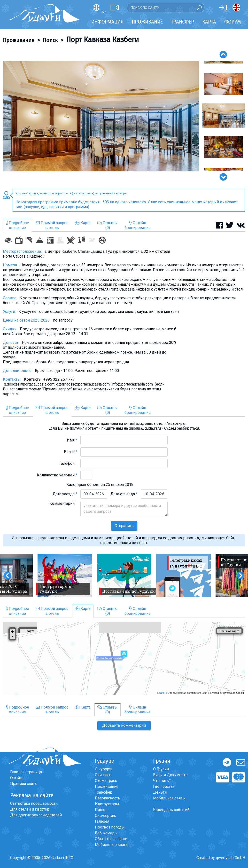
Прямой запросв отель (52, 225)
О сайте (17, 778)
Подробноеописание (17, 225)
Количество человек (57, 475)
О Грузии (161, 769)
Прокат (101, 810)
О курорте (104, 769)
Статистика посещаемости (34, 803)
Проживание (19, 40)
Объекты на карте (111, 839)
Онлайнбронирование (138, 225)
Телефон (68, 463)
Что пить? (162, 781)
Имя (72, 440)
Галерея (102, 821)
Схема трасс (106, 781)
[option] (101, 116)
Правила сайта (23, 784)
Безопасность (108, 798)
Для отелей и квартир (30, 809)
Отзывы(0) (108, 225)
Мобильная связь (169, 798)
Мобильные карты (112, 845)
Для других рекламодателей (36, 815)
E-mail (71, 452)
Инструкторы (107, 804)
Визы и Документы (171, 775)
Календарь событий (171, 810)
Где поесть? (164, 786)
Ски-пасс (103, 775)
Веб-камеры (106, 833)
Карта (209, 22)
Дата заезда (65, 494)
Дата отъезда (124, 494)
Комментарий (63, 503)
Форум (233, 22)
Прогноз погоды (110, 827)
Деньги (160, 792)
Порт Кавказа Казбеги (102, 39)
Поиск (50, 40)
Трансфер (104, 792)
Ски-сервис (105, 816)
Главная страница (26, 772)
